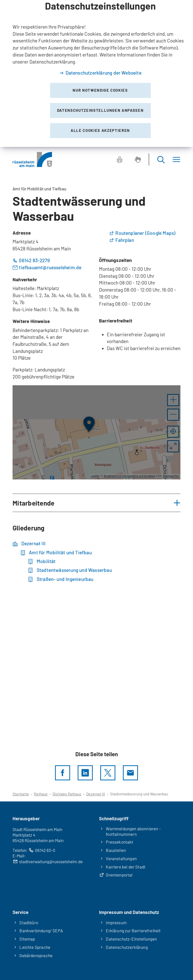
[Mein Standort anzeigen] (173, 432)
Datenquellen (171, 476)
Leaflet (95, 476)
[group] (96, 432)
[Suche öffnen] (161, 160)
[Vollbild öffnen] (173, 446)
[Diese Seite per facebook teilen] (63, 773)
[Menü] (176, 160)
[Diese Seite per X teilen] (108, 773)
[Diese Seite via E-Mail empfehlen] (130, 773)
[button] (173, 400)
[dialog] (96, 73)
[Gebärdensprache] (138, 159)
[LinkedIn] (85, 773)
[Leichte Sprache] (120, 159)
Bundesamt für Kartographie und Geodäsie (129, 476)
